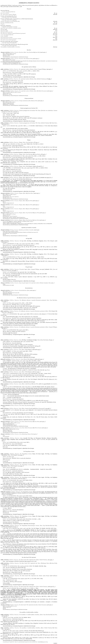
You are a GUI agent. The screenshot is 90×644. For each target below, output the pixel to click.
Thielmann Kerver (45, 563)
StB (15, 150)
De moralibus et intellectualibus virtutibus (29, 615)
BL (32, 86)
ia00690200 (13, 102)
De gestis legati (23, 269)
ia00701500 (18, 423)
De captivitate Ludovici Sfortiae (26, 69)
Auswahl (4, 36)
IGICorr (15, 74)
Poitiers (41, 576)
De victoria (7, 37)
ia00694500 (14, 214)
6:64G (26, 387)
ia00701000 (5, 415)
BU (42, 150)
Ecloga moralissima (24, 101)
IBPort (13, 159)
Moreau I (16, 277)
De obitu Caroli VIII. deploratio (10, 17)
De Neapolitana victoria (26, 454)
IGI (11, 84)
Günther (53, 414)
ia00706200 (15, 606)
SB (14, 135)
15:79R (21, 566)
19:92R (25, 566)
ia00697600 (38, 306)
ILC (7, 445)
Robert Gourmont (43, 91)
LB (1, 553)
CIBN (25, 118)
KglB (56, 549)
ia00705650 (27, 521)
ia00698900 (35, 354)
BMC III (36, 621)
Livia (20, 340)
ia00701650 (24, 445)
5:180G (25, 144)
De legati (4, 31)
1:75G (24, 341)
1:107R (22, 81)
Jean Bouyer (47, 576)
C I (4, 74)
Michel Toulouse (41, 79)
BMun (37, 86)
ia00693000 (26, 173)
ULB (7, 447)
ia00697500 (5, 278)
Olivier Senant (38, 428)
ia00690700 (33, 74)
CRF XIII (26, 84)
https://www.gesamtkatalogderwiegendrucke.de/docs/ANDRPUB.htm (26, 642)
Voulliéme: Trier (51, 159)
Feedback (55, 643)
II (45, 156)
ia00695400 (13, 188)
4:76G (21, 144)
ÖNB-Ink (52, 84)
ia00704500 (15, 511)
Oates (54, 147)
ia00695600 (16, 231)
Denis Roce (54, 123)
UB (9, 119)
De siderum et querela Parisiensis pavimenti (13, 33)
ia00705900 (20, 582)
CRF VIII (33, 147)
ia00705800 (28, 571)
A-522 (8, 511)
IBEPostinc (11, 221)
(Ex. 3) (16, 633)
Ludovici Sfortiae (8, 14)
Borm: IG (34, 548)
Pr (31, 84)
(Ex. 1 (50, 632)
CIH (13, 147)
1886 (16, 580)
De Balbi (4, 29)
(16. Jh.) (5, 13)
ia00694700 (14, 194)
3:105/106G (28, 341)
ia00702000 (15, 622)
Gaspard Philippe (42, 69)
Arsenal (12, 75)
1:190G (23, 410)
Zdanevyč (12, 160)
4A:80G (21, 442)
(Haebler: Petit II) (51, 387)
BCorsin (24, 217)
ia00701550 (17, 429)
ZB (27, 553)
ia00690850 (19, 92)
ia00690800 (5, 85)
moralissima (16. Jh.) (7, 23)
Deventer (34, 439)
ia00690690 (14, 54)
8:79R (27, 528)
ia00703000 (5, 636)
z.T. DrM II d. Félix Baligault (39, 314)
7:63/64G (22, 579)
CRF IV (14, 118)
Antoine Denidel (29, 408)
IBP (23, 596)
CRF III (11, 582)
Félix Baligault (29, 166)
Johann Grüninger (32, 434)
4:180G (24, 330)
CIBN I (45, 277)
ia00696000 (17, 248)
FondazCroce (52, 551)
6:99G (31, 168)
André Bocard (28, 384)
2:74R (23, 71)
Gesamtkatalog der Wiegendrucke (9, 642)
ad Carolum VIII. (10, 21)
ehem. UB (9, 417)
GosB (28, 346)
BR (7, 572)
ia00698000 (42, 321)
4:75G (25, 168)
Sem (7, 75)
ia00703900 (8, 460)
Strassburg (25, 434)
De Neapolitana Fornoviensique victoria (29, 526)
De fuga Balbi (23, 241)
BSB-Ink (52, 132)
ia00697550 (10, 292)
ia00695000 (31, 221)
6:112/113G (17, 303)
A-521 (4, 321)
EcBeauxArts (13, 163)
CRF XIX (46, 132)
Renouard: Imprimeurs (28, 277)
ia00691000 (38, 133)
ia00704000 (27, 472)
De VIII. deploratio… (9, 40)
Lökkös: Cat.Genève (16, 472)
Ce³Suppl (20, 547)
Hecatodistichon (23, 290)
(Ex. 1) (2, 545)
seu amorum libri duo (9, 12)
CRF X (39, 147)
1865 (20, 169)
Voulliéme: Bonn (14, 445)
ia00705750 (43, 548)
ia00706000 (21, 598)
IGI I (4, 214)
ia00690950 (40, 118)
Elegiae (21, 142)
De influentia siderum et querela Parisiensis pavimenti (33, 300)
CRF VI (7, 54)
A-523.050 (33, 400)
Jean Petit (38, 52)
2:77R (23, 588)
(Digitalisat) (18, 72)
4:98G (27, 410)
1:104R (20, 71)
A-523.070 (28, 414)
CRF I (7, 60)
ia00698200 (23, 331)
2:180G (23, 387)
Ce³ (11, 132)
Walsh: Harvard (27, 133)
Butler (37, 400)
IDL (4, 118)
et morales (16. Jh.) (11, 28)
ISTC (11, 54)
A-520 (56, 132)
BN (4, 151)
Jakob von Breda (41, 439)
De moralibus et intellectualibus (10, 47)
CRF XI (19, 84)
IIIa (28, 631)
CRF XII (26, 354)
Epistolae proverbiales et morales (10, 27)
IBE (17, 147)
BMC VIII (36, 84)
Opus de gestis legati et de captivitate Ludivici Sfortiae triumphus (34, 283)
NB (26, 88)
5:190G (28, 168)
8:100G (25, 442)
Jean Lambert (54, 384)
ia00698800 (30, 345)
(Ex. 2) (5, 545)
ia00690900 (34, 118)
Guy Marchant (30, 52)
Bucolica (21, 52)
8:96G (26, 579)
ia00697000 (5, 260)
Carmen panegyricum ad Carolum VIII (28, 110)
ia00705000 (35, 484)
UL (24, 623)
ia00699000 (7, 378)
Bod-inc (18, 133)
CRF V (7, 102)
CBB (7, 84)
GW (12, 598)
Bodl (48, 150)
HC (4, 247)
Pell (4, 54)
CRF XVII (17, 414)
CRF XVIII (28, 159)
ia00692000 (21, 160)
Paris (25, 52)
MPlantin (10, 522)
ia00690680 (13, 60)
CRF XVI (25, 221)
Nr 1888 (35, 561)
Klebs (7, 306)
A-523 (4, 548)
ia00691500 (5, 148)
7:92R (24, 528)
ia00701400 (46, 400)
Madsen (46, 84)
